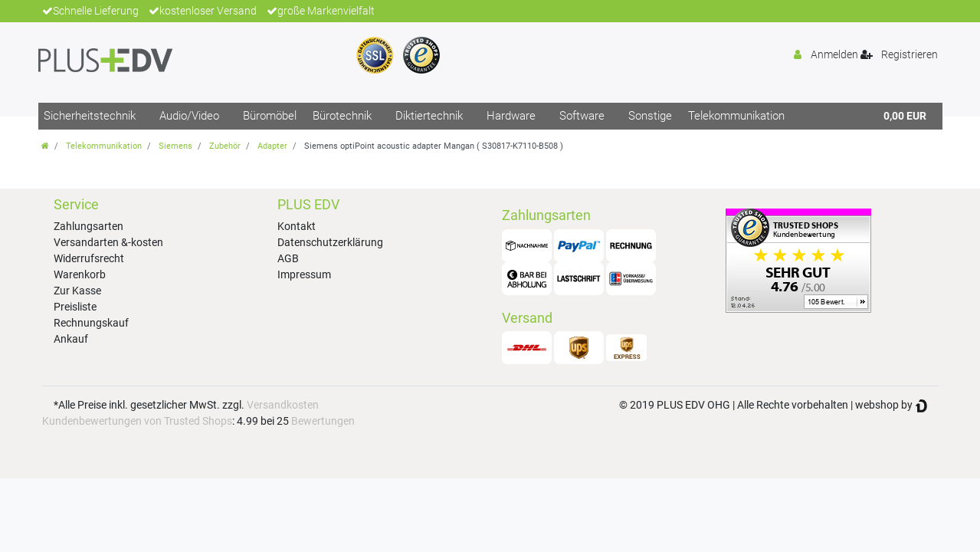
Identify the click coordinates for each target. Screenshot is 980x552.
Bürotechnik (342, 116)
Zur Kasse (77, 291)
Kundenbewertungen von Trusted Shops (137, 421)
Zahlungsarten (88, 226)
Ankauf (71, 339)
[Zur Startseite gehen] (45, 146)
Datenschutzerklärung (330, 242)
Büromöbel (270, 116)
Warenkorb (80, 274)
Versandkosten (283, 405)
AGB (288, 258)
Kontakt (297, 226)
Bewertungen (323, 421)
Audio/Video (189, 116)
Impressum (304, 274)
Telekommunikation (736, 116)
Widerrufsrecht (89, 258)
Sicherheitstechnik (90, 116)
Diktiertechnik (429, 116)
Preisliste (75, 307)
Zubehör (225, 146)
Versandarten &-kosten (108, 242)
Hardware (511, 116)
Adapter (272, 146)
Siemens (175, 146)
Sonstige (650, 116)
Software (582, 116)
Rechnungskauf (91, 323)
